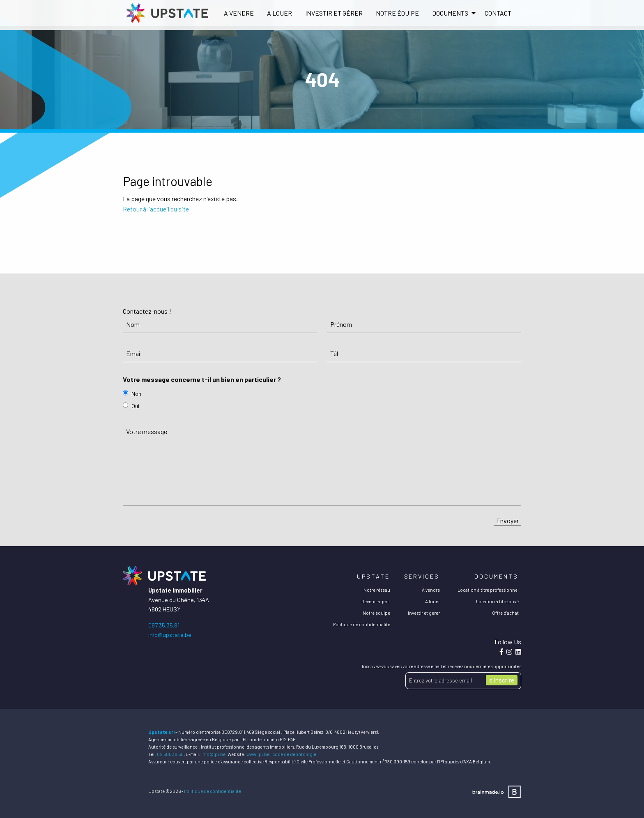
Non (136, 394)
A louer (279, 13)
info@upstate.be (170, 635)
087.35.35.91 (164, 625)
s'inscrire (502, 680)
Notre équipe (397, 13)
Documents (496, 576)
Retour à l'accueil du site (156, 209)
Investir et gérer (334, 13)
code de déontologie (294, 754)
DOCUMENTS (450, 13)
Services (422, 576)
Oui (135, 406)
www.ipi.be (258, 754)
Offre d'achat (505, 613)
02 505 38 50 (170, 754)
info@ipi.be (213, 754)
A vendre (239, 13)
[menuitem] (239, 13)
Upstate (373, 576)
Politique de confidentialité (362, 624)
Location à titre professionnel (488, 590)
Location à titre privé (497, 601)
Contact (498, 13)
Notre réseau (377, 590)
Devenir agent (376, 601)
